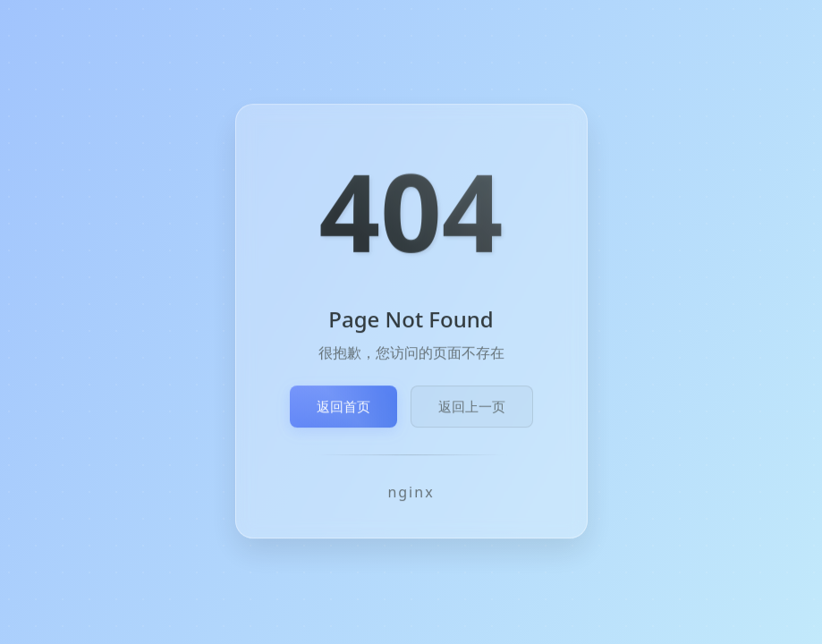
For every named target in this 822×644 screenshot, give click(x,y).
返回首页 (343, 405)
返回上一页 (472, 405)
